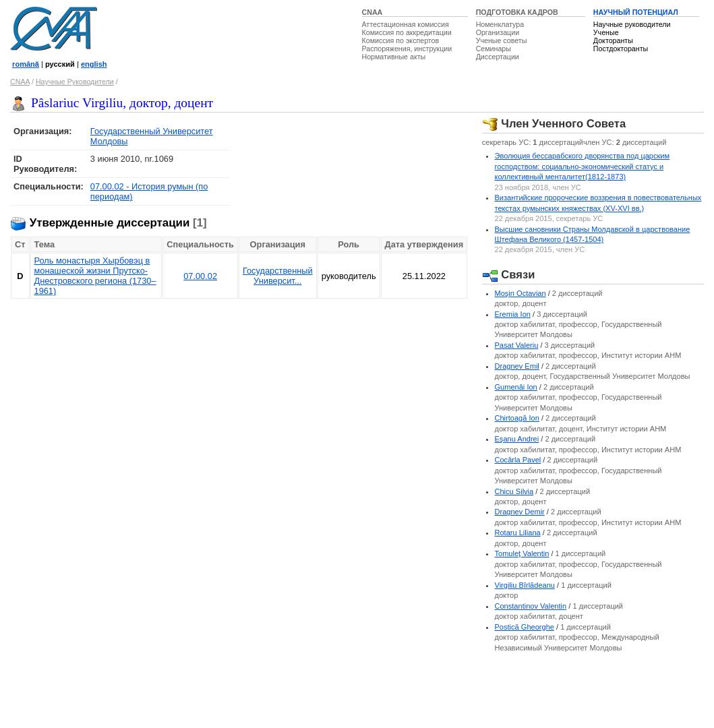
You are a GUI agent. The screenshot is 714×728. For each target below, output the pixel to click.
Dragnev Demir (520, 512)
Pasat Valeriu (517, 345)
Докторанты (613, 40)
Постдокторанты (621, 49)
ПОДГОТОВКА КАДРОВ (517, 12)
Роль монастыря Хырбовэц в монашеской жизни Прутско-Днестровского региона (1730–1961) (95, 276)
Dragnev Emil (517, 366)
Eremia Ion (513, 314)
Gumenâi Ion (516, 387)
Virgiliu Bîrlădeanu (525, 585)
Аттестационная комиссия (406, 24)
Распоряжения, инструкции (407, 49)
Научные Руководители (75, 82)
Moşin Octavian (520, 293)
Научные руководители (632, 24)
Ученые (606, 32)
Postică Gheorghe (525, 627)
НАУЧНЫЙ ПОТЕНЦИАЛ (636, 12)
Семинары (494, 49)
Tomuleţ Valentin (522, 553)
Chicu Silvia (514, 491)
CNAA (373, 12)
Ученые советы (502, 40)
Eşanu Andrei (517, 439)
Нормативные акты (394, 57)
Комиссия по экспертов (401, 40)
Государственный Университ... (278, 276)
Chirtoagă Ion (517, 418)
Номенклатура (500, 24)
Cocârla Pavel (518, 460)
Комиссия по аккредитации (407, 32)
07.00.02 (200, 276)
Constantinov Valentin (531, 606)
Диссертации (498, 57)
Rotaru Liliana (518, 533)
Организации (498, 32)
